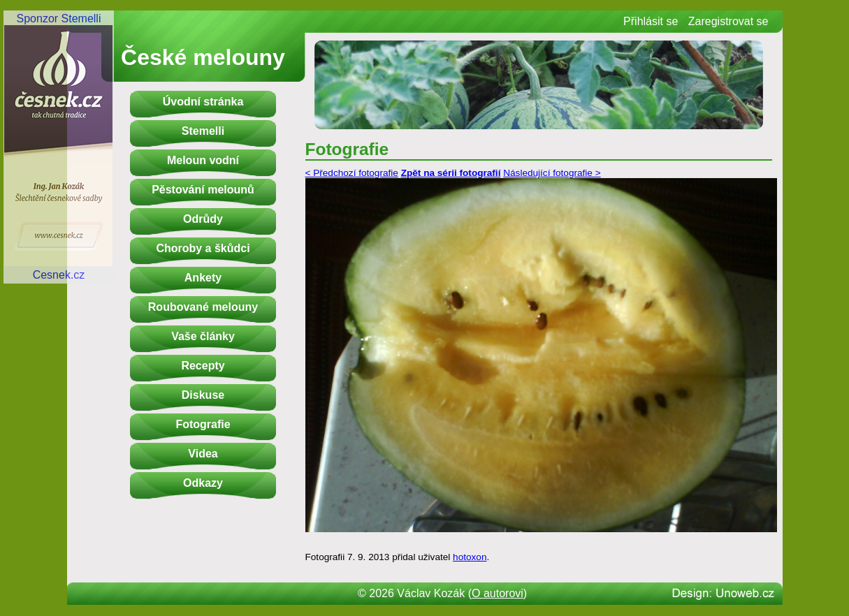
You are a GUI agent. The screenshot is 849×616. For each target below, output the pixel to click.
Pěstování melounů (203, 190)
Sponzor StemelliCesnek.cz (59, 147)
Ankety (203, 278)
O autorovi (498, 593)
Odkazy (203, 483)
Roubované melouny (203, 307)
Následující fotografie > (552, 173)
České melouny (203, 57)
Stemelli (203, 131)
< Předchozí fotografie (352, 173)
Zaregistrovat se (728, 21)
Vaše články (203, 336)
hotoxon (470, 557)
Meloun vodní (203, 160)
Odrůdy (203, 219)
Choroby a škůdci (203, 248)
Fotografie (203, 424)
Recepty (203, 366)
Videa (203, 454)
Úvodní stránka (203, 102)
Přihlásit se (651, 21)
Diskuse (203, 395)
